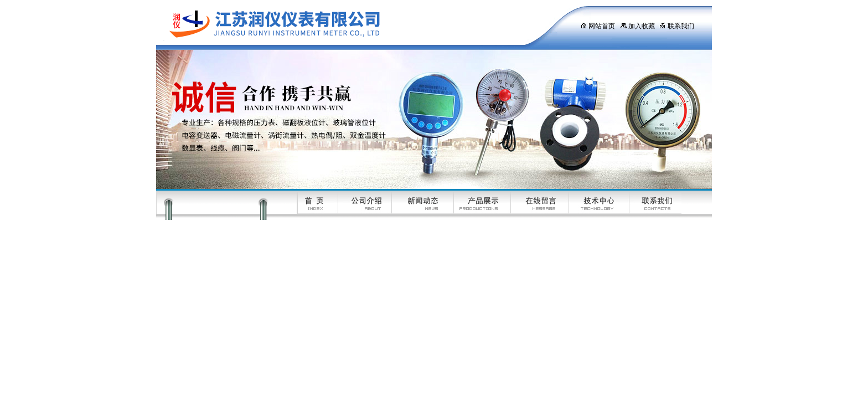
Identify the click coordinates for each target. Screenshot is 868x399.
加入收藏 (637, 26)
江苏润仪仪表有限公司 (358, 25)
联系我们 (677, 26)
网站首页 (598, 26)
